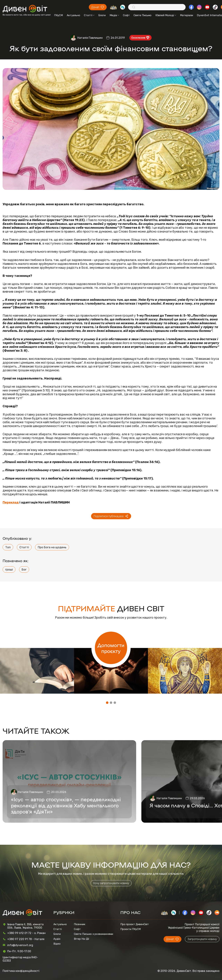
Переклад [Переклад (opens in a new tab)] (11, 502)
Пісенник (80, 924)
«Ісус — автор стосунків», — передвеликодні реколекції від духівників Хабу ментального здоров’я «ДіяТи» (66, 805)
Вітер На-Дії (82, 939)
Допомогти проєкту (111, 648)
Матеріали (187, 15)
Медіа (114, 15)
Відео (57, 944)
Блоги (102, 15)
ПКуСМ (58, 15)
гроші (9, 569)
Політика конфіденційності (21, 971)
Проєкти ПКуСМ (131, 929)
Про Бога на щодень (52, 547)
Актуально (73, 15)
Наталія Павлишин (90, 38)
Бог (24, 569)
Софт (126, 15)
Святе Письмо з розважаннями (93, 934)
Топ (8, 547)
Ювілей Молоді (166, 15)
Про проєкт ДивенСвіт (135, 924)
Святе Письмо (142, 15)
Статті (89, 15)
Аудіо (57, 939)
